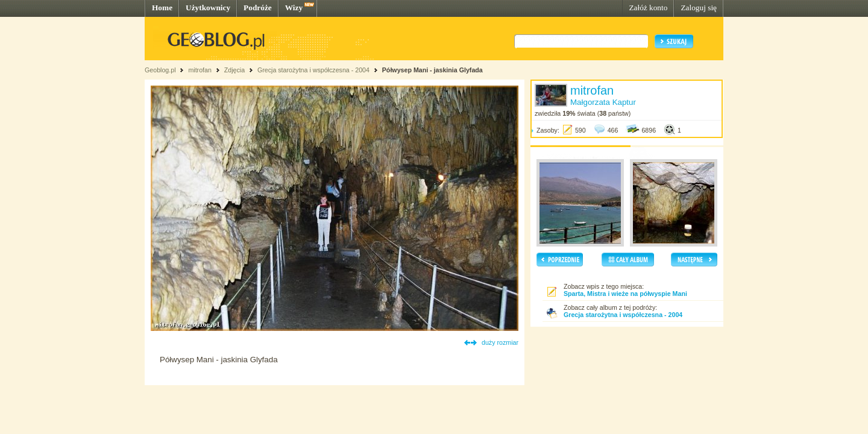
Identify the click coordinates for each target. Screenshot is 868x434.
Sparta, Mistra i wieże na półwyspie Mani (625, 294)
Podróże (258, 8)
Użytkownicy (208, 8)
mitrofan (200, 70)
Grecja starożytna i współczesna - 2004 (313, 70)
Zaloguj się (699, 8)
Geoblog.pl (160, 70)
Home (162, 8)
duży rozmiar (500, 342)
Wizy (294, 8)
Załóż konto (648, 8)
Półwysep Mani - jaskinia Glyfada (432, 70)
